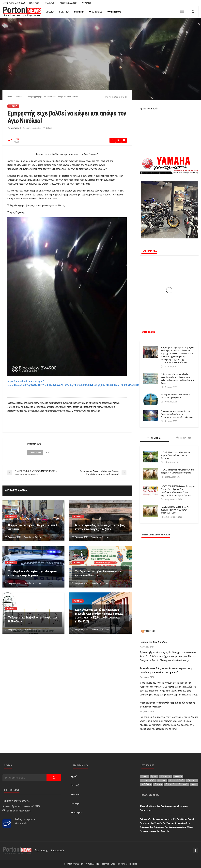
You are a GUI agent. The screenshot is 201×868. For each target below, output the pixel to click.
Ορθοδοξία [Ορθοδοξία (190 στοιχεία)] (146, 784)
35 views (39, 583)
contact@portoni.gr (22, 811)
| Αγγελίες (86, 3)
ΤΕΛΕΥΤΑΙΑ (184, 438)
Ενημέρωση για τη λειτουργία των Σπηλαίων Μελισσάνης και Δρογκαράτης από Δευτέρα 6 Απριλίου (177, 414)
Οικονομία (95, 12)
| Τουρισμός (34, 3)
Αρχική (50, 12)
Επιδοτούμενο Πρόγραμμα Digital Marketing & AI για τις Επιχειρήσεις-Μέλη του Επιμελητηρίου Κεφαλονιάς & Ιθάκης (178, 379)
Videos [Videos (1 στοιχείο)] (144, 776)
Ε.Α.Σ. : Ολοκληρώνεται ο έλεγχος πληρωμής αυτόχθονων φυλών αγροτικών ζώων (176, 510)
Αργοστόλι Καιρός (149, 109)
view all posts (35, 453)
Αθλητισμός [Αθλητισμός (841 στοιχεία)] (166, 776)
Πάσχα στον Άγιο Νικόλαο (153, 642)
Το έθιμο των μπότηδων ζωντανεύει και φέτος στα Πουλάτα (98, 573)
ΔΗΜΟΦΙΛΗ (155, 438)
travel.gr (150, 631)
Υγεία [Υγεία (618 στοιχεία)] (194, 784)
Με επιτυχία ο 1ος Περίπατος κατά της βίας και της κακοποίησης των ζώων (100, 527)
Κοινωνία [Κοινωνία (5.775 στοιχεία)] (162, 780)
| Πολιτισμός (49, 3)
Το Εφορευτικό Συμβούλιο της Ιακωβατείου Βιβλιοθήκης (33, 619)
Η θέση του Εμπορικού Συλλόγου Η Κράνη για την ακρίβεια (176, 396)
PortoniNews (13, 128)
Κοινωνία (79, 12)
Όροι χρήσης (42, 851)
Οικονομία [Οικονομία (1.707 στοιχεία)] (192, 780)
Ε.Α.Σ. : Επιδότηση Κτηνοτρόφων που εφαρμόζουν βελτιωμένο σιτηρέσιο (177, 471)
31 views (106, 537)
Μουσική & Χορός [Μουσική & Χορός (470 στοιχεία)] (177, 780)
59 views (106, 583)
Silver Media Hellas (129, 864)
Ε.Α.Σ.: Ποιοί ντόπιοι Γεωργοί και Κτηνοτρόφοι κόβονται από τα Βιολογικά (176, 455)
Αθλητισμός (114, 12)
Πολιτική (64, 12)
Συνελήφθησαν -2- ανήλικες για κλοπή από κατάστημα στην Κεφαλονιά (32, 573)
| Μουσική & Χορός (68, 3)
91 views (106, 630)
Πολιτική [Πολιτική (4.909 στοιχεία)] (158, 784)
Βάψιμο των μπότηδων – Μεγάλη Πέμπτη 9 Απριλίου (33, 527)
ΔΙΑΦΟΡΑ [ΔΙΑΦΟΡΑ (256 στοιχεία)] (178, 776)
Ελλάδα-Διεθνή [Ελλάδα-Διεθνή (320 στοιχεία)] (148, 780)
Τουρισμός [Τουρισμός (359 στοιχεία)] (183, 784)
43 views (39, 630)
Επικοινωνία (58, 851)
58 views (39, 537)
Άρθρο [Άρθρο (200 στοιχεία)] (154, 776)
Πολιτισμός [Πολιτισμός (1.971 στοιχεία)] (170, 784)
